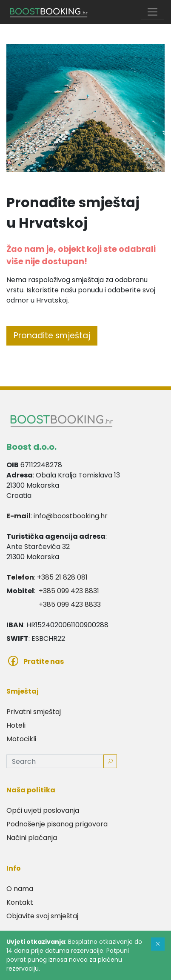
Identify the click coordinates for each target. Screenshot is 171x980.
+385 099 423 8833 (70, 604)
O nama (20, 889)
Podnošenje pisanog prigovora (57, 824)
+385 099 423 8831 (69, 591)
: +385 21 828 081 (47, 577)
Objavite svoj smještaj (42, 916)
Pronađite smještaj (52, 336)
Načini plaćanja (32, 838)
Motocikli (21, 739)
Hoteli (16, 725)
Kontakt (20, 902)
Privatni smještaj (34, 712)
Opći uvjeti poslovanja (43, 810)
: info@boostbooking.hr (57, 516)
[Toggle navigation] (152, 12)
